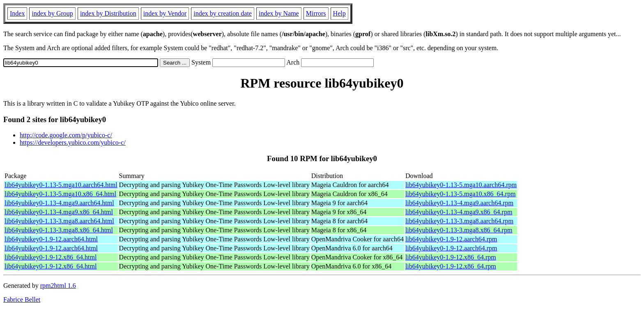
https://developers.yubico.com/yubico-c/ (73, 142)
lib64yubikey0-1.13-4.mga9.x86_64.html (59, 212)
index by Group (52, 13)
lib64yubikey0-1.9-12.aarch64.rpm (451, 239)
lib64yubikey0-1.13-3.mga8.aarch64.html (59, 221)
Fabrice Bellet (22, 300)
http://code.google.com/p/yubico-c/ (66, 135)
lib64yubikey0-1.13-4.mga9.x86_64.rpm (459, 212)
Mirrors (316, 13)
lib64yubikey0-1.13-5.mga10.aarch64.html (61, 185)
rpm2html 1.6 (58, 286)
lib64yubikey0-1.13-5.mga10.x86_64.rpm (460, 194)
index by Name (279, 13)
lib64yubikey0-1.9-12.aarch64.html (51, 239)
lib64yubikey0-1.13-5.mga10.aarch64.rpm (461, 185)
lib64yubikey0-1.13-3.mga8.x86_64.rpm (459, 230)
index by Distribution (108, 13)
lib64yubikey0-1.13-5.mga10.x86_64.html (60, 194)
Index (17, 13)
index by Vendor (165, 13)
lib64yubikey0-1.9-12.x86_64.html (51, 257)
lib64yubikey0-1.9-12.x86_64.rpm (451, 257)
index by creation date (223, 13)
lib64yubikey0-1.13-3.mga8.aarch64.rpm (459, 221)
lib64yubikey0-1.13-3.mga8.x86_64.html (59, 230)
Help (339, 13)
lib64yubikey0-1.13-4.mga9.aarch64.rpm (459, 203)
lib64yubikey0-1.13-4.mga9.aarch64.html (59, 203)
